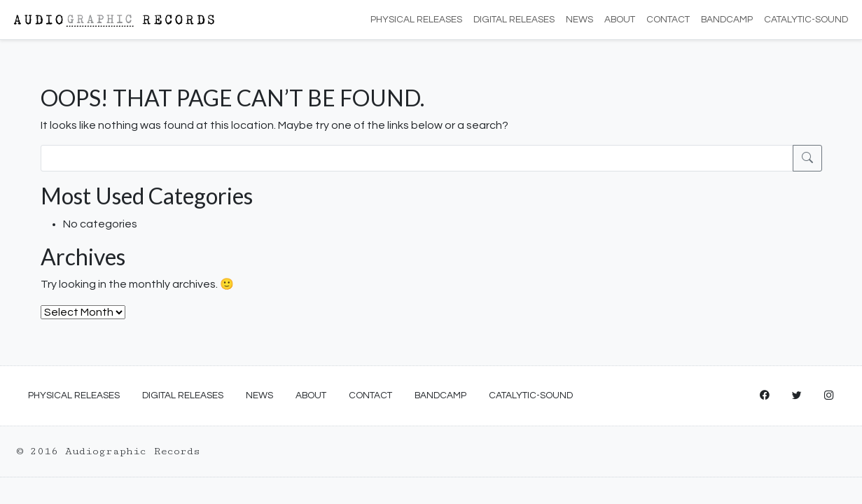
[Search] (417, 158)
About (620, 20)
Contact (668, 20)
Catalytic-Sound (806, 20)
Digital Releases (514, 20)
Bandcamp (727, 20)
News (579, 20)
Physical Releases (416, 20)
